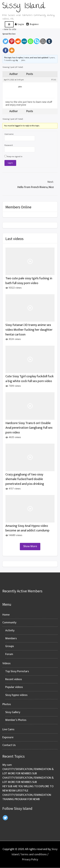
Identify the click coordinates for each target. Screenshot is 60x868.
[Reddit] (18, 40)
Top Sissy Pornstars (17, 671)
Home (6, 615)
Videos (6, 663)
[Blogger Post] (43, 40)
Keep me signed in (15, 157)
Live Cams (8, 729)
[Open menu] (9, 24)
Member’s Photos (16, 720)
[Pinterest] (12, 40)
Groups (10, 646)
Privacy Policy (30, 860)
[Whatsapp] (30, 40)
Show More (30, 546)
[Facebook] (6, 49)
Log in (19, 24)
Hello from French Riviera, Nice (30, 184)
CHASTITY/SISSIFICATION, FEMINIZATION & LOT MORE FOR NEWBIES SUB (28, 771)
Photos (7, 704)
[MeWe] (24, 40)
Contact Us (9, 745)
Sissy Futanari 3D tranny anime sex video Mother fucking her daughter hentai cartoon (29, 330)
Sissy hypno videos (16, 695)
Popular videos (14, 687)
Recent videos (14, 679)
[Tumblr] (49, 40)
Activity (10, 631)
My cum (7, 765)
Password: (9, 145)
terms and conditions (34, 854)
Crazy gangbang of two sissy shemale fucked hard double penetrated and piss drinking (25, 479)
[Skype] (37, 40)
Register (32, 24)
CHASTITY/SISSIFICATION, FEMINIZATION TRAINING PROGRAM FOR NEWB (27, 797)
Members (11, 638)
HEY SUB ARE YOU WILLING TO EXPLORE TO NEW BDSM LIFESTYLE (28, 789)
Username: (9, 134)
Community (9, 623)
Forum (9, 654)
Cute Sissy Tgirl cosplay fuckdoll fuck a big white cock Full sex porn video (30, 379)
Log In (10, 163)
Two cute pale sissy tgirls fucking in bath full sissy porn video (29, 281)
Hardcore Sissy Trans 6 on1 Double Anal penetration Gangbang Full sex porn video (29, 428)
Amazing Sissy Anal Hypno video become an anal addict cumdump (27, 528)
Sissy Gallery (13, 712)
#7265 (54, 80)
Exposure (8, 737)
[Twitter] (6, 40)
